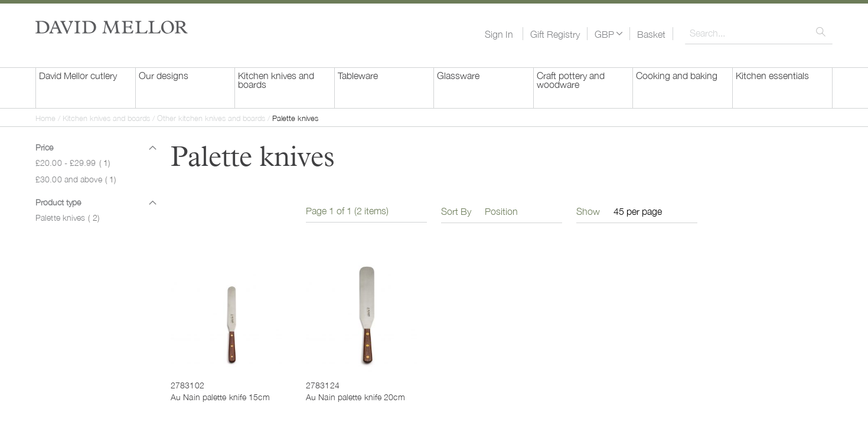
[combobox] (759, 32)
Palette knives (67, 217)
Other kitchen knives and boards (212, 118)
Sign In (499, 34)
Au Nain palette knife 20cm (355, 397)
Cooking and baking (677, 75)
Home (47, 118)
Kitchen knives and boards (276, 79)
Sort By (456, 211)
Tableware (358, 75)
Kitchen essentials (772, 75)
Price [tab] (44, 147)
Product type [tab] (58, 202)
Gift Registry (555, 34)
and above (76, 179)
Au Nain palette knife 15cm (220, 397)
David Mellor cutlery (78, 75)
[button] (608, 34)
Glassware (458, 75)
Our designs (164, 75)
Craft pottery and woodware (571, 79)
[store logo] (112, 27)
